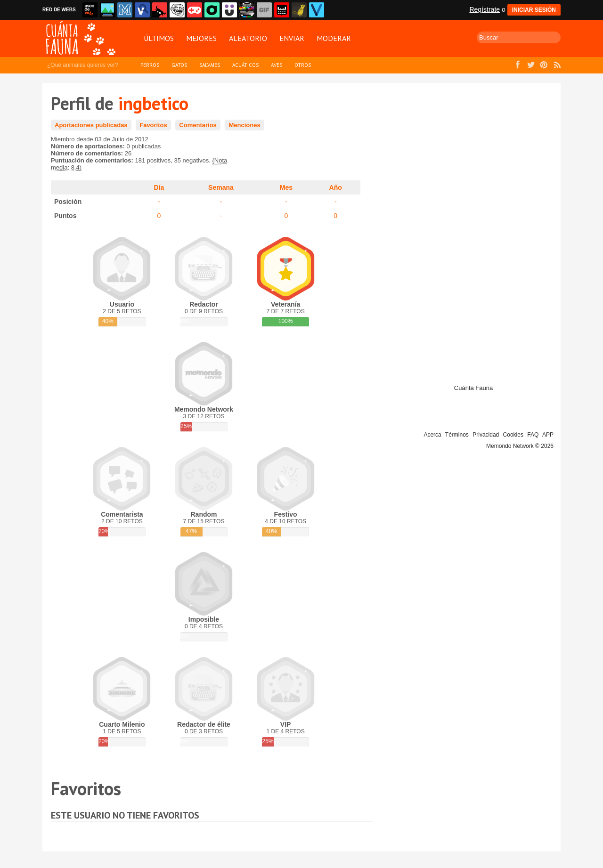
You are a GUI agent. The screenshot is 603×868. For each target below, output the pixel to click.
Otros (303, 65)
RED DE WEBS (59, 10)
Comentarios (198, 125)
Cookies (513, 435)
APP (548, 435)
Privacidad (486, 435)
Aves (277, 65)
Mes (286, 187)
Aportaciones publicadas (91, 125)
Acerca (432, 435)
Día (159, 187)
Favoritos (153, 125)
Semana (221, 187)
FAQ (533, 435)
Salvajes (210, 65)
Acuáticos (245, 65)
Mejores (201, 38)
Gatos (179, 65)
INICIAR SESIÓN (534, 10)
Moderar (334, 38)
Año (336, 187)
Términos (457, 435)
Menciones (244, 125)
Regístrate (485, 9)
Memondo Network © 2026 (520, 446)
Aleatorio (248, 38)
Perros (150, 65)
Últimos (159, 38)
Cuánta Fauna (473, 388)
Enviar (292, 38)
